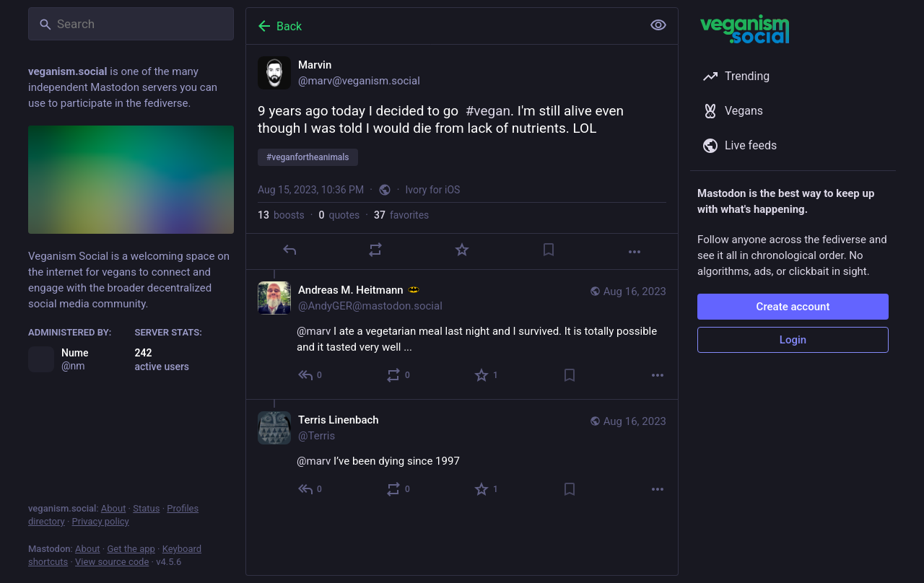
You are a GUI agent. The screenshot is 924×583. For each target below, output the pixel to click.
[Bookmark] (549, 250)
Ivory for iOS (433, 190)
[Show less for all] (658, 25)
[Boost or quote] (375, 250)
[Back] (443, 26)
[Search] (131, 24)
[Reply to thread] (311, 375)
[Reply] (289, 250)
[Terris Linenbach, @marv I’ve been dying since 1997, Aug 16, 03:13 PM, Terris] (462, 456)
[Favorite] (462, 250)
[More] (635, 252)
